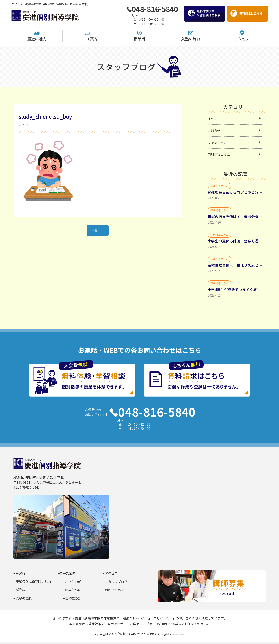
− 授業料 (19, 590)
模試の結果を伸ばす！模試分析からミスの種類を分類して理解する (235, 217)
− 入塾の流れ (23, 598)
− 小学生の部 (72, 582)
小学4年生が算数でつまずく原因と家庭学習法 (235, 290)
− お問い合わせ (113, 590)
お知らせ (214, 131)
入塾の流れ (191, 36)
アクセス (242, 36)
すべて (212, 119)
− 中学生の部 (72, 590)
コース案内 (88, 36)
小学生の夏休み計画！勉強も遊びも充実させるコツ (235, 241)
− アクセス (110, 573)
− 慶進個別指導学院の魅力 (32, 582)
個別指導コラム (219, 154)
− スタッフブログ (115, 582)
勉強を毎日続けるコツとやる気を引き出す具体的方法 (235, 192)
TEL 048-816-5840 (26, 487)
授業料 (139, 36)
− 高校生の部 (72, 598)
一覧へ (96, 231)
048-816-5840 (152, 9)
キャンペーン (217, 143)
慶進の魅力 (37, 36)
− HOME (19, 573)
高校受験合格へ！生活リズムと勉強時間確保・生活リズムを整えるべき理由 (235, 265)
